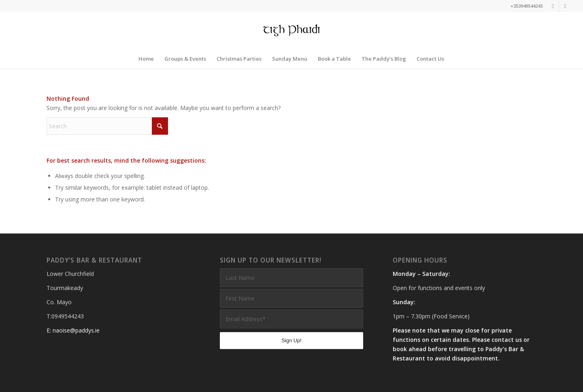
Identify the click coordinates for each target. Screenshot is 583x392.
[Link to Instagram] (553, 6)
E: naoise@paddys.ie (73, 330)
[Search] (107, 126)
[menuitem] (146, 59)
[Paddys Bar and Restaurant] (292, 30)
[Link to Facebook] (565, 6)
